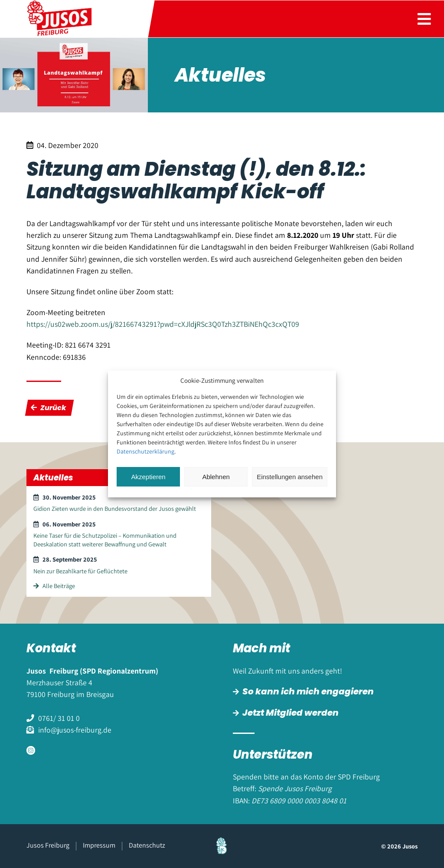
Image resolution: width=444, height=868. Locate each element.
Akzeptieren (148, 477)
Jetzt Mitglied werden (291, 713)
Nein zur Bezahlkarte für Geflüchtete (80, 571)
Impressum (99, 845)
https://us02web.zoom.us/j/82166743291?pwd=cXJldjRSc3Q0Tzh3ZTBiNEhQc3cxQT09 (163, 324)
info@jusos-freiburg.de (75, 730)
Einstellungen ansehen (290, 477)
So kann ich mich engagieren (308, 691)
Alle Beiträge (54, 586)
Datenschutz (147, 845)
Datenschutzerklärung (145, 451)
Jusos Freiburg (48, 845)
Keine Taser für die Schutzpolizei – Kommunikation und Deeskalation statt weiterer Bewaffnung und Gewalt (105, 539)
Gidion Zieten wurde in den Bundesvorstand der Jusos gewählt (115, 508)
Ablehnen (216, 477)
